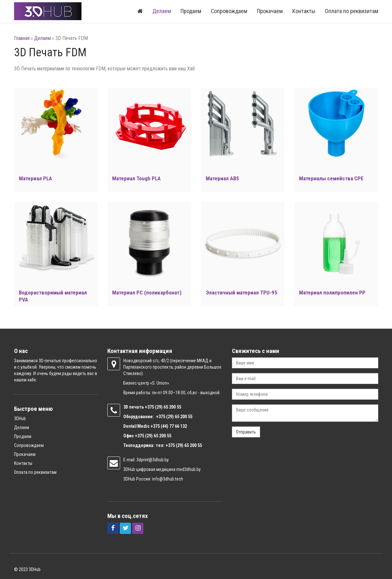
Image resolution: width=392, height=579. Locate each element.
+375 (150, 407)
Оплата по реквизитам (352, 11)
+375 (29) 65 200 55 (153, 436)
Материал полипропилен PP (332, 293)
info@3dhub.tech (168, 479)
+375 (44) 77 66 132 (169, 426)
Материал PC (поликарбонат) (147, 293)
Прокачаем (270, 11)
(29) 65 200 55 (168, 407)
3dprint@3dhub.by (153, 460)
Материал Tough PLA (136, 178)
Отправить (246, 432)
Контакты (304, 11)
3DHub (20, 419)
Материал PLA (35, 178)
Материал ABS (222, 178)
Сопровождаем (229, 11)
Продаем (191, 11)
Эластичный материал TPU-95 (242, 293)
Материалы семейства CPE (331, 178)
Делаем (162, 11)
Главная (22, 38)
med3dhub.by (188, 469)
